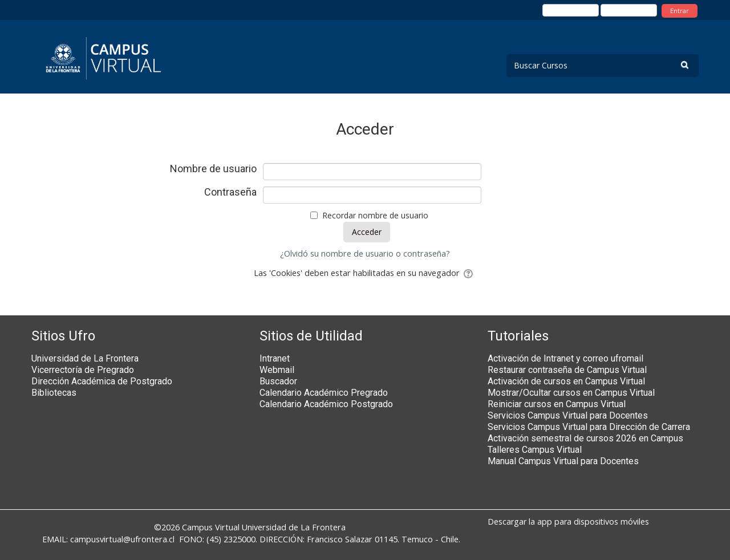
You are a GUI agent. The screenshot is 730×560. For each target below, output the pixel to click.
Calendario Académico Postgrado (326, 404)
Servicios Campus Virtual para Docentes (568, 415)
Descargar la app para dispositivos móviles (568, 522)
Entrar (680, 11)
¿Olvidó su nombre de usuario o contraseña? (365, 253)
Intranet (275, 358)
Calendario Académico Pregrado (324, 393)
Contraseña (230, 192)
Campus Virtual (211, 527)
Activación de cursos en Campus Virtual (566, 381)
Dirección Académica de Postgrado (102, 381)
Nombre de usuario (213, 169)
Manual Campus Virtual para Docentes (563, 461)
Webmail (277, 370)
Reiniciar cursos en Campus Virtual (557, 404)
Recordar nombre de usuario (375, 215)
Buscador (278, 381)
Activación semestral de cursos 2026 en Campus (585, 438)
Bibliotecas (54, 393)
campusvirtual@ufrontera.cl (122, 539)
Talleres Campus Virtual (535, 450)
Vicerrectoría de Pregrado (83, 370)
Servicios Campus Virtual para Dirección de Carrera (589, 427)
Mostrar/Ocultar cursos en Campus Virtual (571, 393)
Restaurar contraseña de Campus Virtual (567, 370)
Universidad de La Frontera (85, 358)
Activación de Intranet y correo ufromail (565, 358)
